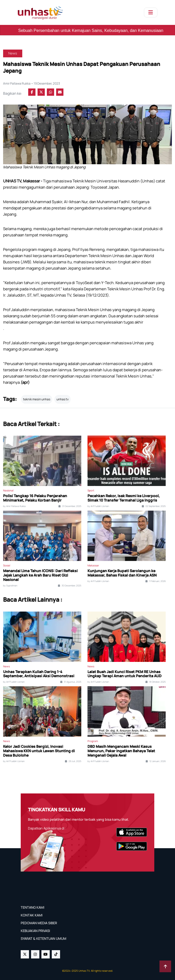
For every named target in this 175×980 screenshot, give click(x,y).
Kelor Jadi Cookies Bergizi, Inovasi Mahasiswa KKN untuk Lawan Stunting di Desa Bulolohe (39, 751)
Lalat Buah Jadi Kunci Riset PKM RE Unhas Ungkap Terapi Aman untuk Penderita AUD (125, 674)
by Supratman (10, 586)
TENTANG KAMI (32, 907)
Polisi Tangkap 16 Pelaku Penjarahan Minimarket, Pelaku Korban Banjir (35, 498)
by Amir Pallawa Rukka (14, 506)
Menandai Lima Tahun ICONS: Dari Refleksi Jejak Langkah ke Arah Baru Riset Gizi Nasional (40, 575)
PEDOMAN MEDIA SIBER (39, 923)
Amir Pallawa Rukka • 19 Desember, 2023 (32, 83)
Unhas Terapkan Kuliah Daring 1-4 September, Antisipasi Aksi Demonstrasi (39, 674)
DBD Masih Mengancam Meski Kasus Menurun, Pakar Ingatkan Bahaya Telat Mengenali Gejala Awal (121, 751)
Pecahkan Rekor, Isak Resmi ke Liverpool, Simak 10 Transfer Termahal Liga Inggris (124, 498)
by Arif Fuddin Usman (98, 506)
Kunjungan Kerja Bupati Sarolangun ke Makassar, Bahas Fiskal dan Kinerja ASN (122, 573)
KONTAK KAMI (32, 915)
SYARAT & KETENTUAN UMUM (43, 938)
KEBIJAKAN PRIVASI (35, 931)
